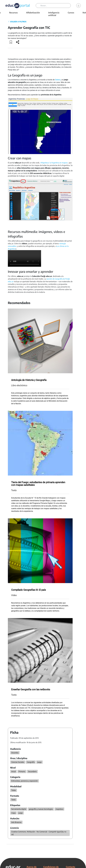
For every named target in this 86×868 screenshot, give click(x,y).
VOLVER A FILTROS (17, 22)
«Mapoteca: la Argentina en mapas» (54, 163)
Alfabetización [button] (33, 13)
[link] (78, 6)
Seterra (58, 80)
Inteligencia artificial (54, 14)
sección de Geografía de (56, 279)
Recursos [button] (13, 13)
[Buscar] (56, 6)
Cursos (71, 13)
